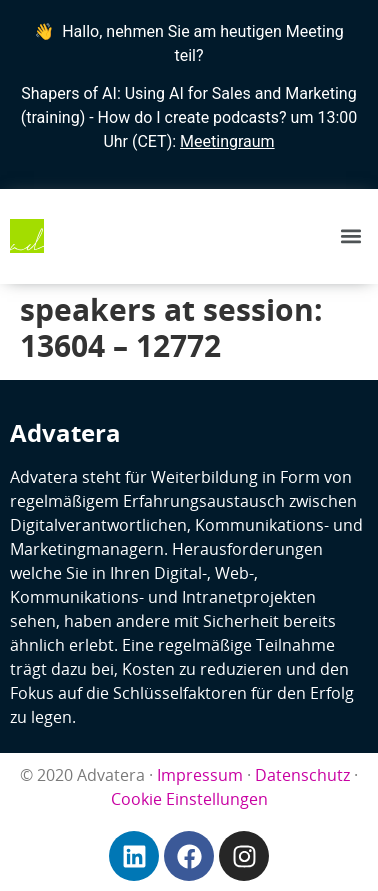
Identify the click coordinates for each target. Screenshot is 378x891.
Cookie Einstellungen (189, 799)
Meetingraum (227, 141)
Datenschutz (302, 775)
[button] (351, 236)
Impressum (200, 775)
